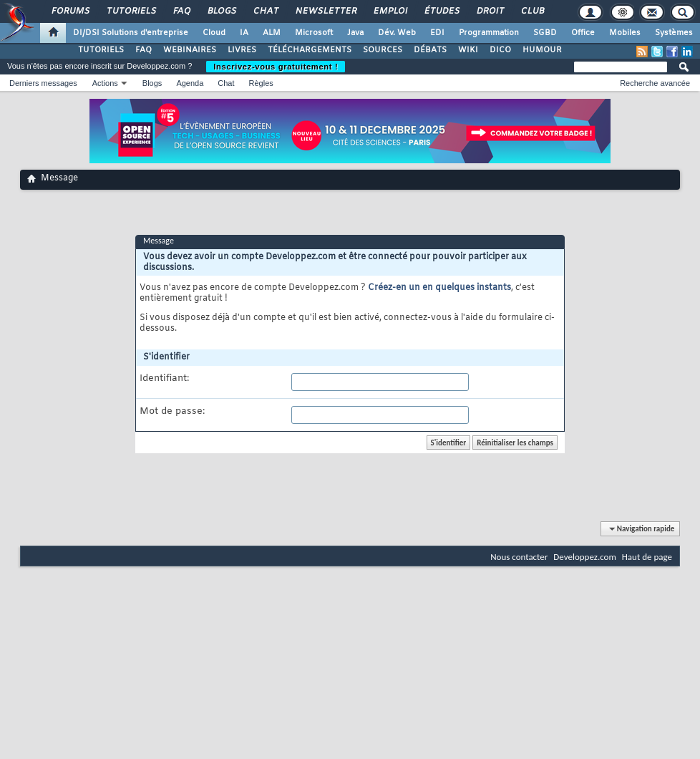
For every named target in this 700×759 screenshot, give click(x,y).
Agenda (190, 83)
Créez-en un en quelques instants (439, 288)
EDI (437, 33)
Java (355, 33)
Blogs (221, 11)
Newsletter (325, 11)
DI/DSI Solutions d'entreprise (131, 33)
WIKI (468, 50)
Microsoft (314, 33)
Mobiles (625, 33)
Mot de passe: (172, 412)
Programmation (489, 33)
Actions (105, 83)
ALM (272, 33)
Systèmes (674, 33)
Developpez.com (585, 557)
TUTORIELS (101, 50)
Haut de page (647, 557)
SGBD (545, 33)
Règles (261, 83)
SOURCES (383, 50)
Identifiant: (164, 379)
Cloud (214, 33)
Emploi (390, 11)
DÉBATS (430, 50)
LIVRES (242, 50)
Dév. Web (397, 33)
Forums (70, 11)
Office (583, 33)
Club (532, 11)
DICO (500, 50)
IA (244, 33)
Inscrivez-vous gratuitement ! (276, 67)
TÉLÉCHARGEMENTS (310, 50)
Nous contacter (519, 557)
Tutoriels (131, 11)
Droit (490, 11)
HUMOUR (542, 50)
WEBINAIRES (190, 50)
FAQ (181, 11)
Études (441, 11)
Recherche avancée (655, 83)
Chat (265, 11)
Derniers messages (43, 83)
